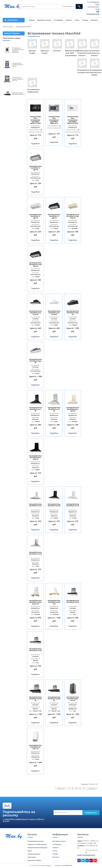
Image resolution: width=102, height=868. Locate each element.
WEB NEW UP (69, 865)
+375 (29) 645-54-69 (93, 3)
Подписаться (91, 813)
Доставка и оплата (44, 20)
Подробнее (35, 144)
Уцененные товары (34, 860)
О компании (58, 20)
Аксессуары (32, 857)
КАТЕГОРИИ (12, 20)
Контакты (94, 20)
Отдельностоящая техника (37, 844)
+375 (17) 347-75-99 (93, 8)
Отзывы (85, 20)
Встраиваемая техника (36, 841)
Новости (69, 20)
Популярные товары (12, 38)
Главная (32, 20)
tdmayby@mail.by (89, 855)
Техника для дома (34, 854)
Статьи (77, 20)
